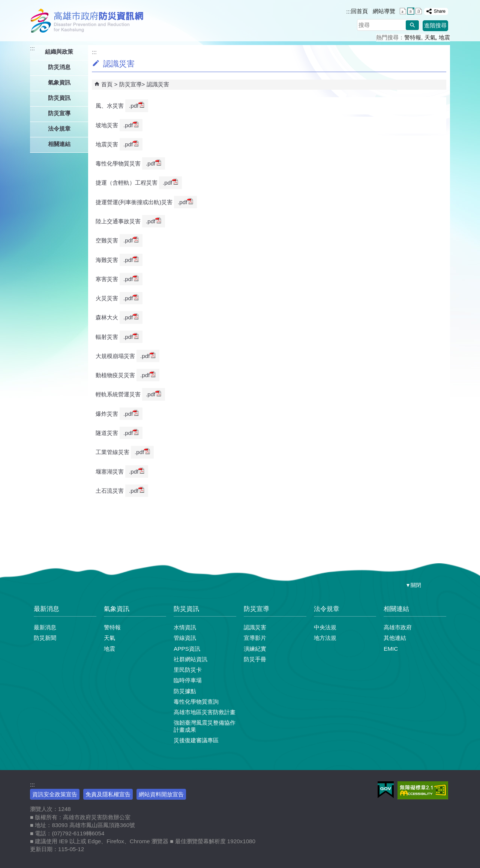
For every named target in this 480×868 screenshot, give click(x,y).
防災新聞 (45, 638)
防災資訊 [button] (59, 98)
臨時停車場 (188, 680)
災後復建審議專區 (196, 740)
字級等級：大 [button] (419, 11)
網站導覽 (384, 11)
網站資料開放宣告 (161, 794)
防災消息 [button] (59, 67)
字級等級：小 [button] (403, 11)
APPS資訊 (187, 649)
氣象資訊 (117, 609)
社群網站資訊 (190, 659)
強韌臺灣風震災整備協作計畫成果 (205, 726)
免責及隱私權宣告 (108, 794)
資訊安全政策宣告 (55, 794)
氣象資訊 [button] (59, 82)
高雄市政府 (398, 627)
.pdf (137, 105)
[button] (412, 25)
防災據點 (185, 691)
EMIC (391, 649)
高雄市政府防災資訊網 (89, 21)
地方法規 (325, 638)
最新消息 (46, 609)
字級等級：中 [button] (411, 11)
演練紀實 (255, 649)
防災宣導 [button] (59, 113)
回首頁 (359, 11)
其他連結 (395, 638)
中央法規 (325, 627)
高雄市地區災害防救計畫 (205, 712)
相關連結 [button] (59, 144)
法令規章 (327, 609)
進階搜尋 (435, 25)
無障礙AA (423, 790)
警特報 (413, 37)
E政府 (386, 790)
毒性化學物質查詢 (196, 702)
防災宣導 (130, 84)
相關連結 (396, 609)
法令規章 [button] (59, 129)
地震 (444, 37)
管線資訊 (185, 638)
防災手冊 (255, 659)
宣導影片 (255, 638)
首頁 (107, 84)
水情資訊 (185, 627)
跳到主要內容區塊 (4, 4)
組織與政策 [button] (59, 52)
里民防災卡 (188, 670)
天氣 (430, 37)
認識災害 (158, 84)
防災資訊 (186, 609)
